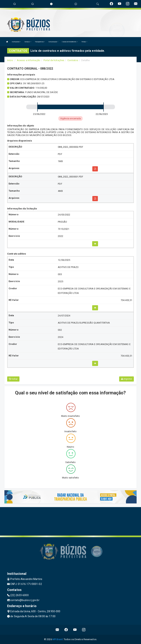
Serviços (28, 42)
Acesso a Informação (29, 60)
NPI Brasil (58, 639)
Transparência (40, 42)
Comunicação (53, 42)
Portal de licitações (54, 60)
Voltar (13, 379)
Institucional (16, 42)
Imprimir (126, 379)
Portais (84, 42)
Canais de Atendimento (70, 42)
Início (10, 60)
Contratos (73, 60)
